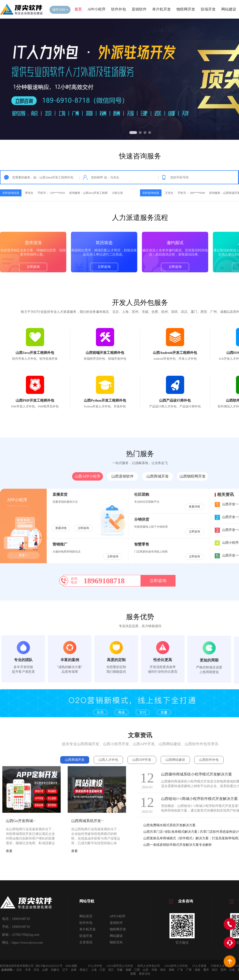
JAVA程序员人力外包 (120, 966)
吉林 (74, 970)
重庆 (206, 970)
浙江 (111, 970)
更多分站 (144, 974)
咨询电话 (74, 581)
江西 (137, 970)
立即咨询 (33, 305)
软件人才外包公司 (149, 966)
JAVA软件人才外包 (176, 966)
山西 (45, 970)
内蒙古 (55, 970)
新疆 (133, 974)
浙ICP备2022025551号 (49, 966)
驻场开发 (208, 9)
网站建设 (229, 9)
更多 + (23, 555)
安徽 (120, 970)
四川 (215, 970)
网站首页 (86, 916)
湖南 (172, 970)
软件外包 (119, 9)
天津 (28, 970)
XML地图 (71, 966)
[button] (133, 133)
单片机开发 (162, 9)
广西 (189, 970)
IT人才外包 (95, 966)
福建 (128, 970)
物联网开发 (186, 9)
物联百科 (116, 942)
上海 (94, 970)
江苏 (102, 970)
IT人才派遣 (199, 966)
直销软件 (139, 9)
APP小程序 (97, 9)
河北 (36, 970)
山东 (146, 970)
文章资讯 (86, 942)
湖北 (163, 970)
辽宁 (65, 970)
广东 (180, 970)
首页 (78, 9)
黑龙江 (84, 970)
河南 (154, 970)
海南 (197, 970)
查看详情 (61, 528)
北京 (19, 970)
